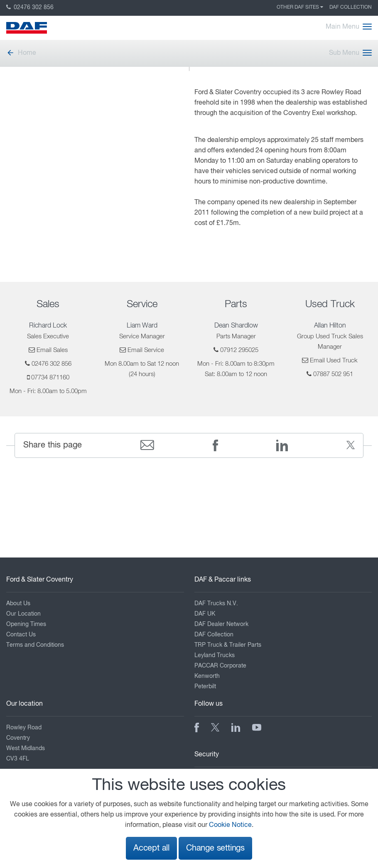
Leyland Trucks (215, 655)
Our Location (23, 614)
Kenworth (207, 676)
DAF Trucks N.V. (216, 604)
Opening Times (26, 624)
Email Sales (52, 350)
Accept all (151, 848)
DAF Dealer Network (221, 624)
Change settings (215, 848)
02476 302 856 (30, 7)
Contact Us (21, 635)
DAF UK (205, 614)
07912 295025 (239, 350)
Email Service (146, 350)
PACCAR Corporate (220, 666)
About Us (18, 604)
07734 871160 (50, 378)
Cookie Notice (230, 825)
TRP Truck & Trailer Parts (228, 645)
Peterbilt (205, 687)
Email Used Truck (334, 361)
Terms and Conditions (35, 645)
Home (21, 53)
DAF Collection (351, 7)
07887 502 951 (333, 374)
